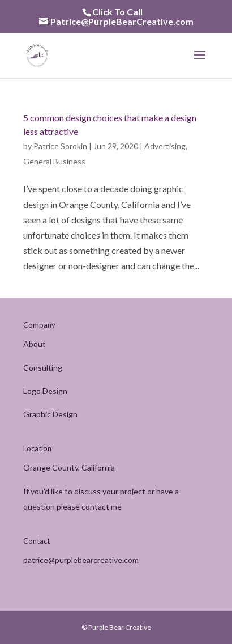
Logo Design (45, 391)
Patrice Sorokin (60, 146)
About (35, 344)
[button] (200, 62)
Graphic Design (50, 414)
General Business (54, 161)
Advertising (165, 146)
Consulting (43, 368)
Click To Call (117, 12)
